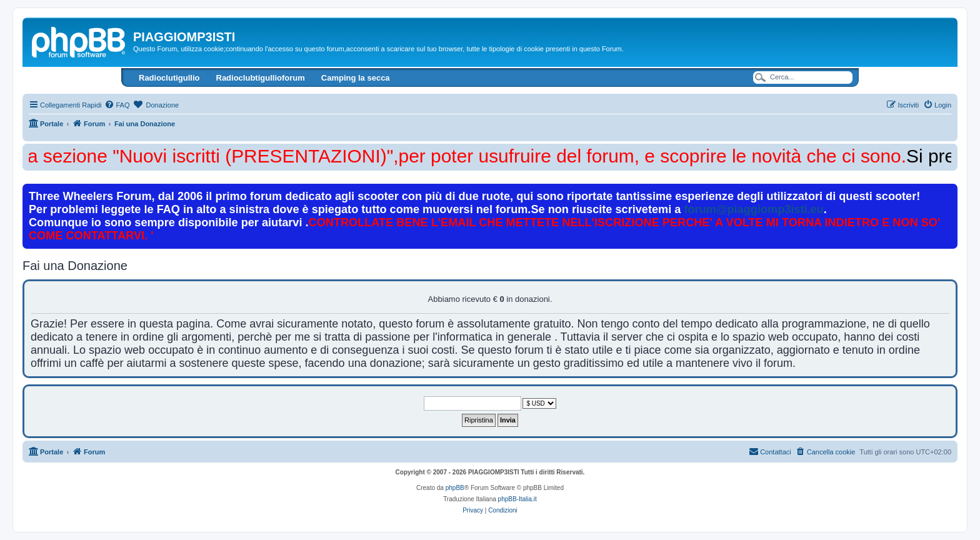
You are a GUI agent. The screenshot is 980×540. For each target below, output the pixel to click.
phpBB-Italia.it (517, 499)
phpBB (455, 488)
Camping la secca (356, 78)
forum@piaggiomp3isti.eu (753, 209)
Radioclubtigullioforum (261, 78)
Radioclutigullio (169, 78)
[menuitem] (117, 105)
